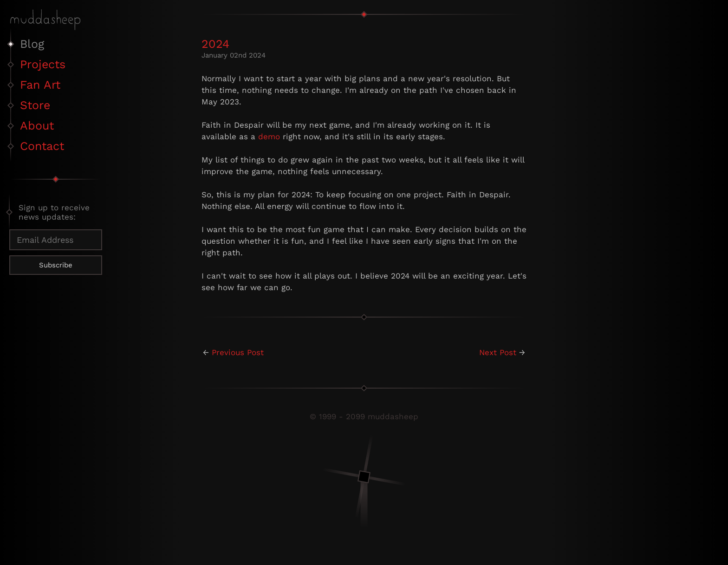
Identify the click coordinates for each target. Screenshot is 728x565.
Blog (32, 44)
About (37, 126)
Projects (43, 64)
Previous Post (238, 352)
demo (269, 136)
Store (35, 105)
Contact (42, 146)
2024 (215, 44)
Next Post (498, 352)
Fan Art (40, 85)
